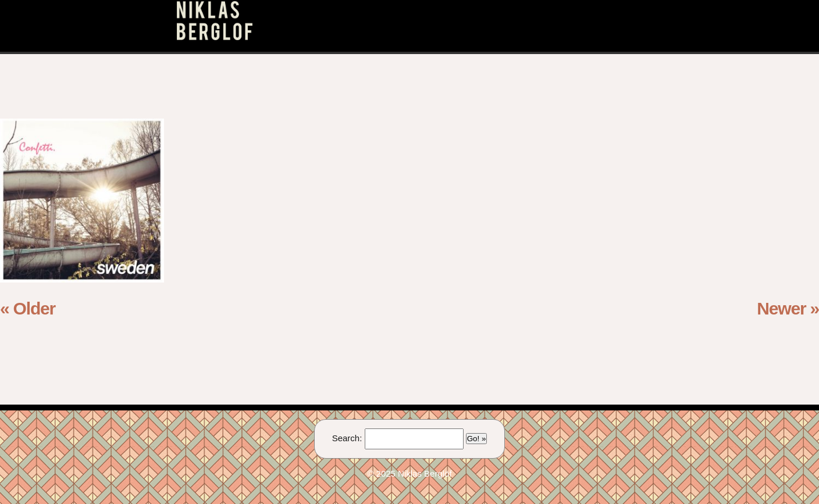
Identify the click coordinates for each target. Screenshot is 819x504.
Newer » (788, 308)
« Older (28, 308)
